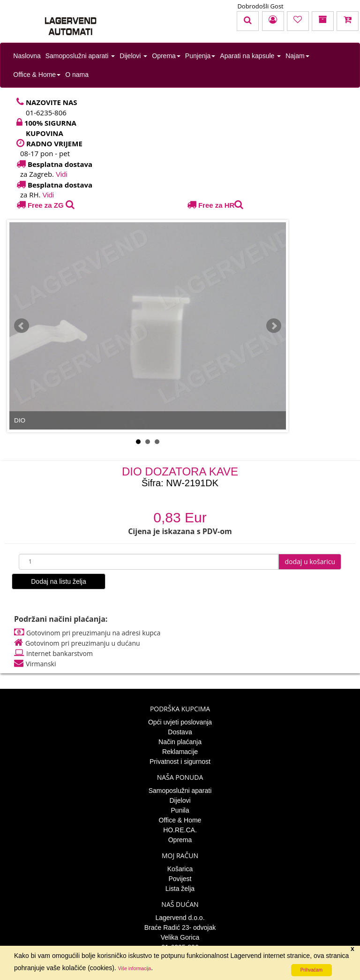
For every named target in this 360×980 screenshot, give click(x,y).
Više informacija (135, 969)
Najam (297, 56)
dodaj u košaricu (310, 562)
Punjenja (200, 56)
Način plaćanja (180, 742)
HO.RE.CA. (180, 830)
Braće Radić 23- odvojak (180, 927)
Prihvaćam (311, 970)
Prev (22, 326)
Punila (180, 810)
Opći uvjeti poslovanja (180, 722)
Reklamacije (180, 752)
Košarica (180, 869)
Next (274, 326)
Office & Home (37, 75)
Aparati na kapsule (250, 56)
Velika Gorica (180, 937)
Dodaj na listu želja (59, 581)
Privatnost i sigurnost (180, 761)
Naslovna (27, 56)
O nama (77, 75)
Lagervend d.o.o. (180, 918)
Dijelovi (133, 56)
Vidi (62, 174)
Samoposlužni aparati (80, 56)
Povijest (180, 879)
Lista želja (180, 889)
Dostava (180, 732)
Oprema (166, 56)
